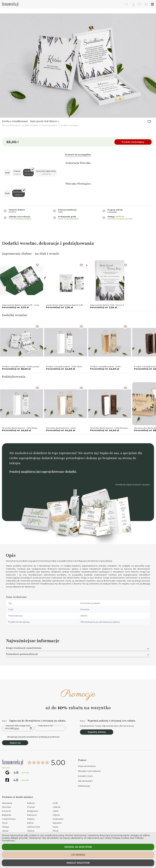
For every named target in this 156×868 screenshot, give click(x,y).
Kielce (30, 823)
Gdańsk (57, 807)
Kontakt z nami (85, 776)
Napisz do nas (109, 453)
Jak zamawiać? (85, 781)
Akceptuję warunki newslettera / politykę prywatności (31, 737)
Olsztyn (6, 827)
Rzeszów (57, 823)
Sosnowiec (58, 819)
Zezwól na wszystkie (78, 847)
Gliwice (31, 831)
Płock (56, 831)
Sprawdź (6, 768)
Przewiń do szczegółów (78, 155)
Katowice (32, 815)
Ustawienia (78, 855)
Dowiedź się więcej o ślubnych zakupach (133, 485)
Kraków (31, 803)
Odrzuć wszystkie (78, 863)
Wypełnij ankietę (97, 732)
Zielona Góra (34, 827)
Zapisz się (15, 743)
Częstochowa (9, 819)
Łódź (55, 803)
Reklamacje (84, 786)
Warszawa (7, 803)
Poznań (31, 807)
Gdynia (56, 815)
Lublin (56, 811)
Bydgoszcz (33, 811)
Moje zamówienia (87, 766)
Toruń (5, 823)
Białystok (7, 815)
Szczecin (6, 811)
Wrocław (6, 807)
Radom (31, 819)
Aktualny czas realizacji (89, 771)
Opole (5, 831)
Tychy (56, 827)
